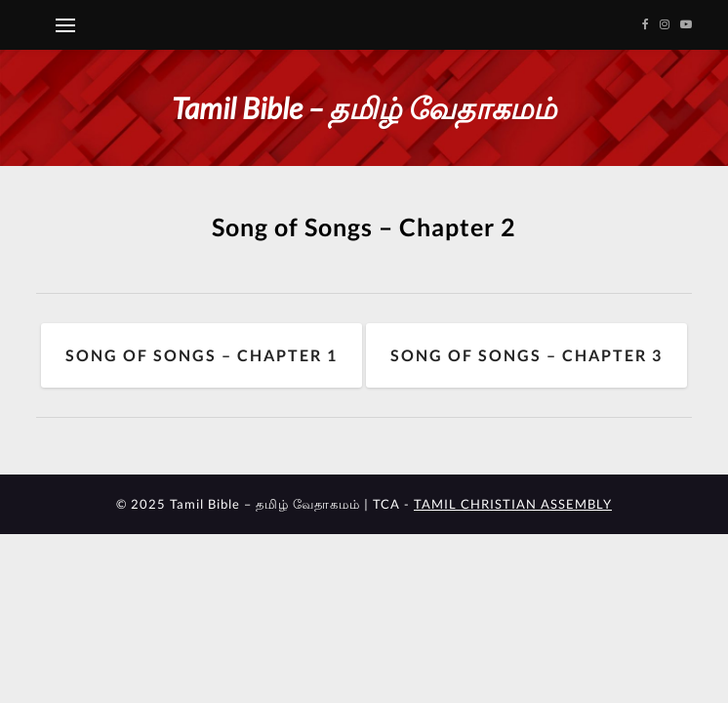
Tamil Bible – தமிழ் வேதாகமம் (364, 107)
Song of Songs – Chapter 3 (526, 355)
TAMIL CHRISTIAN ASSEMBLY (513, 504)
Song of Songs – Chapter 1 (202, 355)
